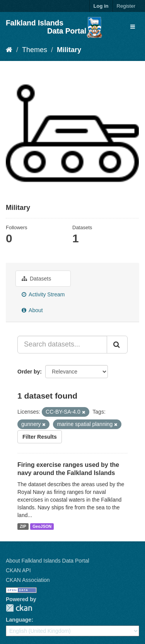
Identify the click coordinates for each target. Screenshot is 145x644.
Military (69, 50)
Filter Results (40, 437)
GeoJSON (42, 526)
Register (126, 6)
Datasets (36, 279)
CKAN (19, 608)
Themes (35, 50)
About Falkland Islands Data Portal (48, 561)
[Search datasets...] (62, 345)
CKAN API (18, 570)
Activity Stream (43, 294)
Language (19, 620)
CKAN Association (28, 580)
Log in (101, 6)
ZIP (23, 526)
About (32, 310)
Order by (29, 372)
